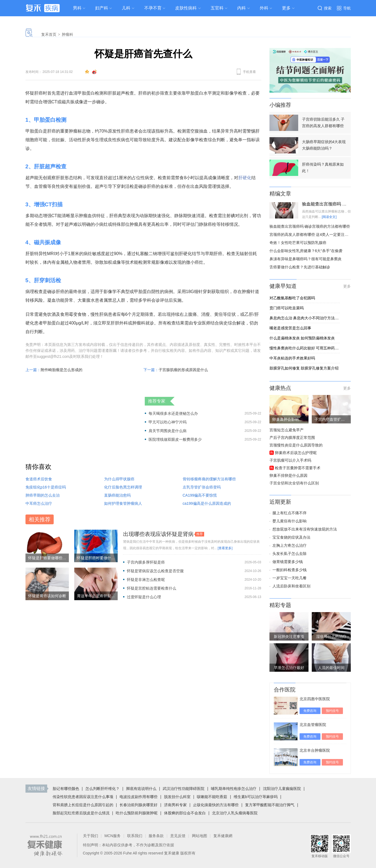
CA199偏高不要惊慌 (200, 495)
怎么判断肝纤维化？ (102, 789)
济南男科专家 (175, 805)
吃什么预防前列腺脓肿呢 (137, 813)
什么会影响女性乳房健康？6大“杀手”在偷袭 (306, 251)
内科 (242, 8)
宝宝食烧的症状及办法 (291, 537)
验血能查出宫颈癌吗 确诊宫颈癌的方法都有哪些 (310, 226)
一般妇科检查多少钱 (290, 570)
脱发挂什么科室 (177, 797)
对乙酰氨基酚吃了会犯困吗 (292, 298)
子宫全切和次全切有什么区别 (294, 483)
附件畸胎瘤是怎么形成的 (62, 370)
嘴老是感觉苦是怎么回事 (290, 328)
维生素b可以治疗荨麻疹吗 (256, 797)
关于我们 (91, 836)
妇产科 (102, 8)
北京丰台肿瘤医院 (315, 750)
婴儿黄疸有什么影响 (290, 521)
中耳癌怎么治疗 (39, 503)
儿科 (126, 8)
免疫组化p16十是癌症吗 (46, 487)
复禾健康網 (223, 836)
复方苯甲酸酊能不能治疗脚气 (270, 805)
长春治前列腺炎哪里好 (139, 805)
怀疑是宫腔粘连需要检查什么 (152, 588)
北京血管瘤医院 (313, 725)
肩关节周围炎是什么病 (168, 431)
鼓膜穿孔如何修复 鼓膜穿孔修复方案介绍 (304, 368)
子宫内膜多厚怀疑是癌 (146, 562)
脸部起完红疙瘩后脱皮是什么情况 (81, 813)
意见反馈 (178, 836)
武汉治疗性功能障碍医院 (184, 789)
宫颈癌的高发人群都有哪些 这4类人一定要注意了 (311, 234)
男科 (77, 8)
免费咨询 (310, 711)
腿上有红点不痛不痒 (290, 513)
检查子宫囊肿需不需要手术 (298, 468)
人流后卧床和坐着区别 (291, 586)
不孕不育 (153, 8)
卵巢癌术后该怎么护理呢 (296, 453)
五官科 (217, 8)
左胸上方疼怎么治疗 (290, 545)
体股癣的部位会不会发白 (185, 813)
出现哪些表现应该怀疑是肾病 (158, 534)
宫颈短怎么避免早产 (287, 430)
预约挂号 (332, 711)
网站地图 (200, 836)
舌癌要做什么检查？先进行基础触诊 (300, 267)
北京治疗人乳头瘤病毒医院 (235, 813)
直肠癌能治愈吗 (117, 495)
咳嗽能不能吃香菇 (212, 797)
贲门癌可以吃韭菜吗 (287, 308)
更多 (347, 286)
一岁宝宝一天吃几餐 (290, 578)
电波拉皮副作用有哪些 (139, 797)
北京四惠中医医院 (315, 699)
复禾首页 (49, 34)
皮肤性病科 (186, 8)
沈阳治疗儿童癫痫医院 (282, 789)
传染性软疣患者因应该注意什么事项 (83, 797)
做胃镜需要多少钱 (288, 562)
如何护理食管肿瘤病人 (123, 503)
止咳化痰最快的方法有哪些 (216, 805)
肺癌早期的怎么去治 (43, 495)
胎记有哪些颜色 (66, 789)
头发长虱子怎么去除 (290, 554)
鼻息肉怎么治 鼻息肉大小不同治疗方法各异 (305, 318)
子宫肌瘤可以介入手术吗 (290, 460)
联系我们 (135, 836)
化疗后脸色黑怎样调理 (123, 487)
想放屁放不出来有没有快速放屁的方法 (305, 529)
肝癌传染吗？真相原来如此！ (323, 168)
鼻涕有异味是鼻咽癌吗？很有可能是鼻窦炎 (306, 259)
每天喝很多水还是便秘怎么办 (173, 413)
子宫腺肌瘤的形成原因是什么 (183, 370)
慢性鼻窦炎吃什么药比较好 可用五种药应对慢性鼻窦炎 (305, 348)
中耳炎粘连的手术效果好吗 (292, 358)
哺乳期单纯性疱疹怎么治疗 (234, 789)
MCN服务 (113, 836)
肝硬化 (245, 178)
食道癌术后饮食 (39, 479)
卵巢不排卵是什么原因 (288, 475)
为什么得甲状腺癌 (119, 479)
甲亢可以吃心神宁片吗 (168, 422)
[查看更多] (225, 548)
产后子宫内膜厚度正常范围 (292, 438)
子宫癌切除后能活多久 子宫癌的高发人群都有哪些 (323, 123)
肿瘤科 (68, 34)
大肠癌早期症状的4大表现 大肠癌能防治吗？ (324, 145)
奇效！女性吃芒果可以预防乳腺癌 (298, 243)
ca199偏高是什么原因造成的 (207, 503)
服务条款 (156, 836)
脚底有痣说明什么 (141, 789)
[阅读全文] (329, 217)
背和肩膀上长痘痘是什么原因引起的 (83, 805)
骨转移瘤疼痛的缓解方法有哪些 (209, 479)
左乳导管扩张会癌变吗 (202, 487)
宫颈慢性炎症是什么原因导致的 (296, 445)
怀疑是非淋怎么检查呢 (146, 580)
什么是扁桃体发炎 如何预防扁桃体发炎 (302, 338)
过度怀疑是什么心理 (144, 597)
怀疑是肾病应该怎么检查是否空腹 (155, 571)
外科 (264, 8)
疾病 (52, 8)
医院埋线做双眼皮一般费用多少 (175, 439)
